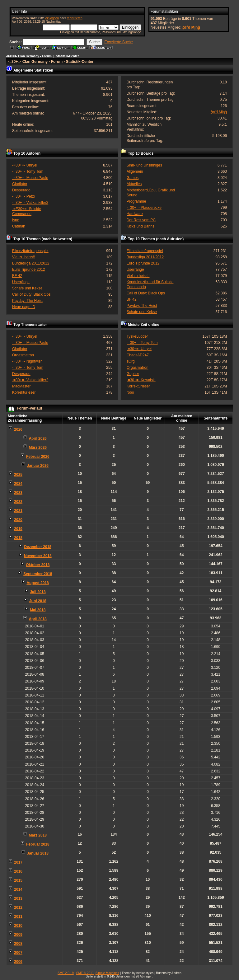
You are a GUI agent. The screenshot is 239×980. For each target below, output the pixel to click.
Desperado (21, 190)
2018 (18, 538)
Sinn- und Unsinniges (144, 165)
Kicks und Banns (141, 226)
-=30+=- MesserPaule (30, 178)
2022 (18, 502)
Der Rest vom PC (141, 220)
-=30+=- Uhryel (25, 165)
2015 (18, 880)
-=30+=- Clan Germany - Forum (29, 56)
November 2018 (38, 556)
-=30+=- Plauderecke (144, 208)
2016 (18, 871)
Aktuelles (134, 184)
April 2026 (37, 438)
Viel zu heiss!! (24, 257)
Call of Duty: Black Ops (31, 294)
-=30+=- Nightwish (27, 361)
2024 (18, 484)
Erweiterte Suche (118, 42)
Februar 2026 (38, 457)
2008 (18, 944)
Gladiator (20, 184)
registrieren (75, 18)
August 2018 (37, 583)
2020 (18, 520)
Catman (19, 226)
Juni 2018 (38, 601)
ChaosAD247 (138, 355)
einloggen (52, 18)
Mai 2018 (38, 610)
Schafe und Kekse (27, 288)
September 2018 (38, 574)
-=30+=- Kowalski (141, 380)
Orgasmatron (23, 355)
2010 (18, 926)
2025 (18, 475)
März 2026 (38, 448)
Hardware (135, 214)
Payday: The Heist (27, 301)
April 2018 (37, 619)
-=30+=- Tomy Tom (28, 171)
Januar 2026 (38, 466)
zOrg (131, 361)
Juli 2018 (38, 592)
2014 (18, 889)
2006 (18, 962)
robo (130, 392)
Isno (16, 220)
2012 (18, 907)
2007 (18, 953)
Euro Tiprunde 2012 (28, 270)
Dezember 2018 (38, 547)
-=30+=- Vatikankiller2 (30, 203)
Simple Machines (107, 973)
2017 (18, 862)
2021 (18, 511)
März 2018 (38, 835)
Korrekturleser (24, 392)
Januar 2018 (38, 853)
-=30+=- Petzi (23, 196)
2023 (18, 493)
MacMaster (21, 386)
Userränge (21, 282)
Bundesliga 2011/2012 (31, 263)
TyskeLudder (137, 336)
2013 (18, 898)
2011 (18, 917)
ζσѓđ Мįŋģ (191, 27)
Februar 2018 (38, 844)
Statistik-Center (68, 56)
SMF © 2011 (85, 973)
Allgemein (135, 171)
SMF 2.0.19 (66, 973)
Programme (136, 201)
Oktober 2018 (38, 565)
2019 (18, 529)
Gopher (133, 374)
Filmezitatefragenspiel (30, 251)
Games (133, 178)
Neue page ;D (24, 307)
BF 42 (17, 276)
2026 (18, 429)
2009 (18, 935)
